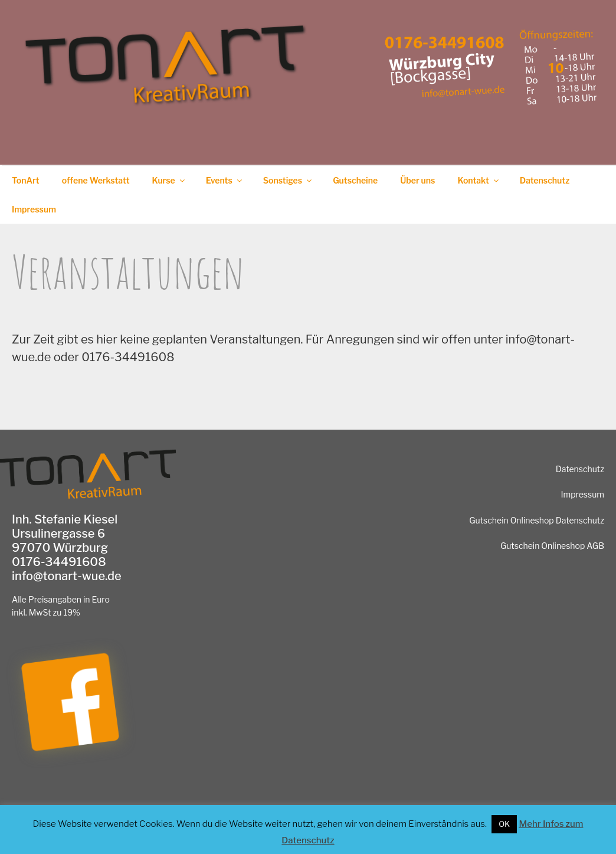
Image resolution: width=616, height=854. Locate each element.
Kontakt (479, 180)
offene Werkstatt (96, 180)
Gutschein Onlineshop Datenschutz (537, 520)
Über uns (417, 180)
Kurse (169, 180)
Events (225, 180)
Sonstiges (288, 180)
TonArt (26, 180)
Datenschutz (545, 180)
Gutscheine (355, 180)
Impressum (34, 209)
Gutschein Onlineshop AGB (552, 546)
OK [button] (504, 824)
